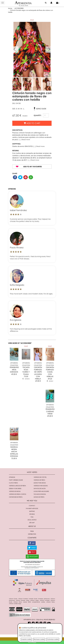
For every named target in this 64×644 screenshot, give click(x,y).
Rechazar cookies (39, 639)
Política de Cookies (25, 636)
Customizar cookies (53, 639)
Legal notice (32, 520)
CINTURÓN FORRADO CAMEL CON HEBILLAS (50, 372)
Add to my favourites (33, 167)
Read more (26, 139)
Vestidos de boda (15, 491)
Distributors (32, 534)
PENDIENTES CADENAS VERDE (50, 411)
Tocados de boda (40, 494)
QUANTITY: (38, 115)
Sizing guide (41, 109)
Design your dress (15, 488)
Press (32, 531)
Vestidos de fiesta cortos (18, 494)
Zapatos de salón (40, 488)
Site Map (32, 523)
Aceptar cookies (26, 639)
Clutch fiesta (13, 483)
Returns (32, 514)
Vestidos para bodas (41, 486)
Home (10, 8)
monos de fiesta (39, 497)
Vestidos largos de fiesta (17, 486)
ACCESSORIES (19, 8)
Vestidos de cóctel (40, 477)
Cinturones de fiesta (16, 497)
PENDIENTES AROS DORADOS (14, 370)
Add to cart (32, 123)
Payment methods (32, 508)
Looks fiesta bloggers (41, 491)
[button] (58, 3)
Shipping (32, 511)
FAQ (32, 517)
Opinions (12, 477)
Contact (32, 506)
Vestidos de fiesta (39, 480)
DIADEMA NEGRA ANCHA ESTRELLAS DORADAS (14, 452)
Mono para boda (40, 483)
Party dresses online (16, 480)
